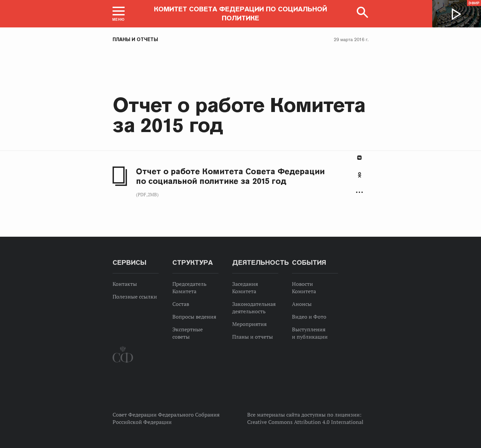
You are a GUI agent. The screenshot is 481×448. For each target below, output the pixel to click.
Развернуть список (359, 192)
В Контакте (359, 158)
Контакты (125, 284)
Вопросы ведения (194, 317)
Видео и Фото (309, 317)
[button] (119, 14)
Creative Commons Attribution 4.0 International (305, 422)
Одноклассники (360, 175)
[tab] (359, 179)
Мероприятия (249, 324)
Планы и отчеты (135, 39)
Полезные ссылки (135, 297)
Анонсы (302, 304)
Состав (181, 304)
